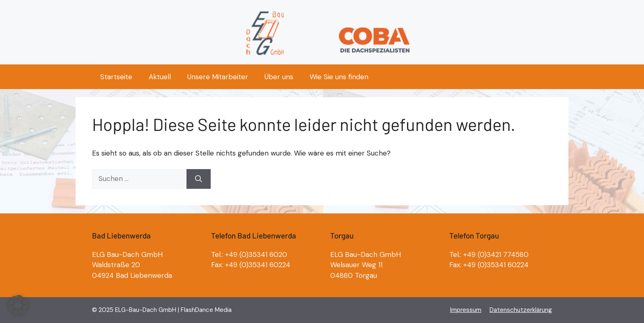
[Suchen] (199, 179)
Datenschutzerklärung (521, 310)
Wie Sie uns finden (339, 77)
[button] (18, 305)
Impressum (466, 310)
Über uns (279, 77)
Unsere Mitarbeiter (218, 77)
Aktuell (160, 77)
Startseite (116, 77)
